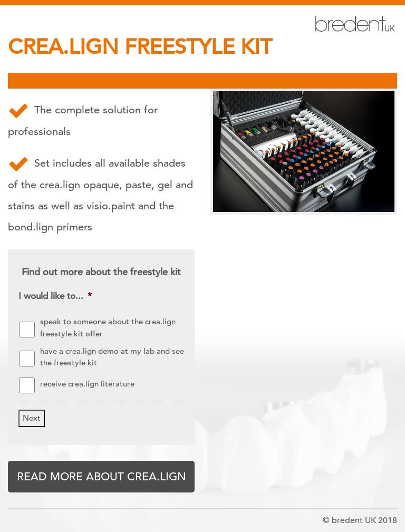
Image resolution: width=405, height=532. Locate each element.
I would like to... (55, 296)
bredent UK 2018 (364, 520)
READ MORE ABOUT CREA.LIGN (102, 477)
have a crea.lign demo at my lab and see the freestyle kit (112, 357)
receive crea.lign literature (87, 384)
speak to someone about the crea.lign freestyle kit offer (108, 327)
